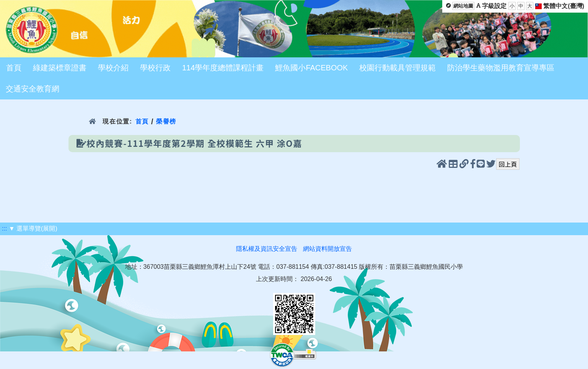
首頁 (14, 68)
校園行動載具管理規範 (397, 68)
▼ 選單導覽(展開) (33, 228)
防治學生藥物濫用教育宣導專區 (501, 68)
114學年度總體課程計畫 (223, 68)
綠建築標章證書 (60, 68)
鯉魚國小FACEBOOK (311, 68)
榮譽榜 (166, 121)
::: (4, 228)
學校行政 (155, 68)
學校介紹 (113, 68)
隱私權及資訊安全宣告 (267, 249)
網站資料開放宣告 (327, 249)
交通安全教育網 (33, 89)
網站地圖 (463, 6)
